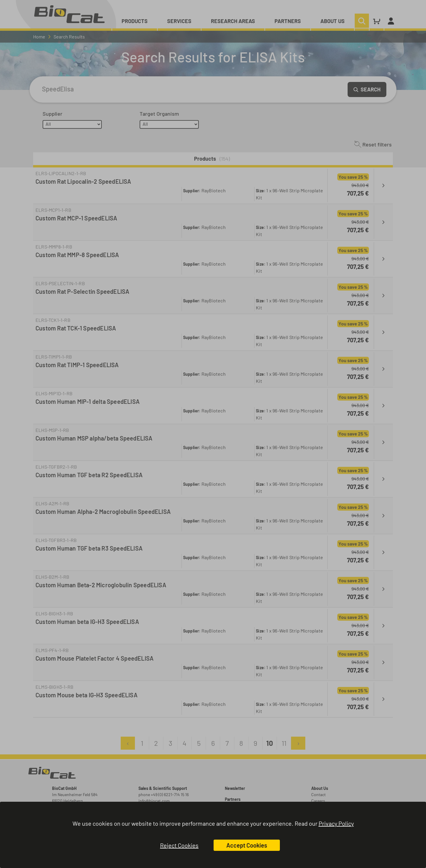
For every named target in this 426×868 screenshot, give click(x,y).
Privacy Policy (336, 823)
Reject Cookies (179, 845)
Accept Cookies (247, 845)
